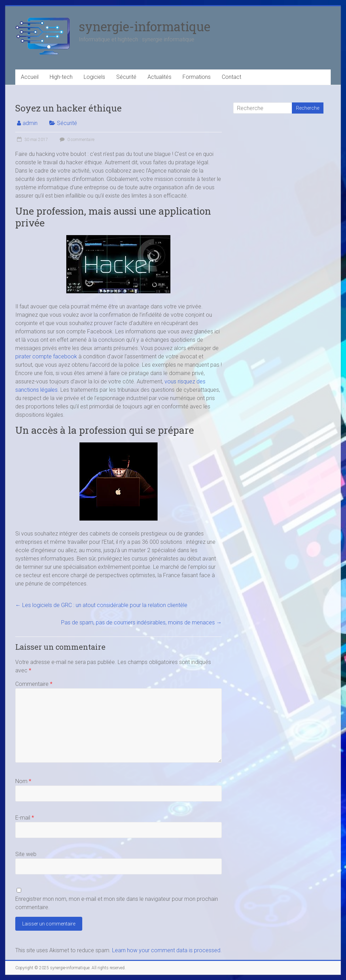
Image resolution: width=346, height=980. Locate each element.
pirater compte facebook (46, 356)
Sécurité (126, 77)
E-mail (25, 818)
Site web (26, 854)
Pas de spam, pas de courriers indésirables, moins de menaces (141, 622)
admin (30, 123)
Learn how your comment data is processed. (167, 950)
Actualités (159, 77)
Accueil (30, 77)
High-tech (61, 77)
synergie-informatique (145, 26)
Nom (23, 781)
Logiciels (94, 77)
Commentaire (34, 684)
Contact (231, 77)
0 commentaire (76, 140)
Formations (197, 77)
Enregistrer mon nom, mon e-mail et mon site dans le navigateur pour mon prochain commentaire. (117, 903)
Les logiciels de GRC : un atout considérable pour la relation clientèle (101, 605)
